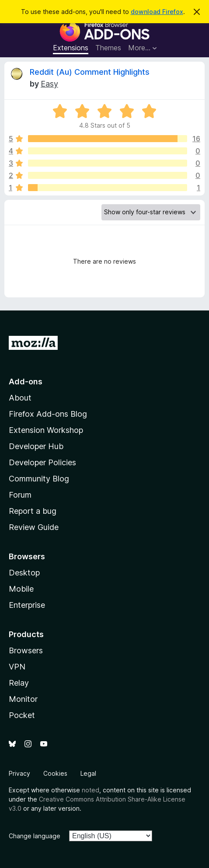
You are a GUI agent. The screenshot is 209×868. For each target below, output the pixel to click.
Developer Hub (36, 446)
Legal (88, 773)
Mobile (21, 589)
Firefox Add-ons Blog (48, 414)
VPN (17, 667)
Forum (20, 495)
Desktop (24, 573)
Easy (49, 84)
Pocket (22, 715)
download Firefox (157, 12)
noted (91, 790)
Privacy (19, 773)
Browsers (26, 650)
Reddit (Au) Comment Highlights (90, 72)
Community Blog (39, 479)
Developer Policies (42, 462)
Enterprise (27, 605)
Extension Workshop (46, 430)
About (20, 398)
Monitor (23, 699)
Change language (35, 836)
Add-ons (26, 382)
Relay (19, 683)
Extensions (71, 48)
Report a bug (33, 511)
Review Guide (34, 527)
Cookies (55, 773)
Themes (108, 48)
